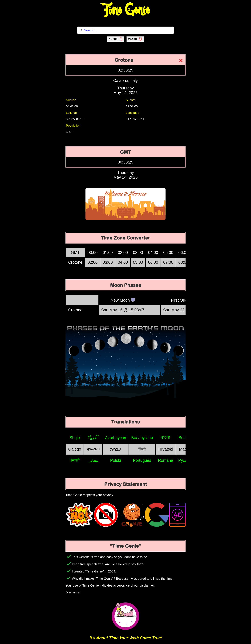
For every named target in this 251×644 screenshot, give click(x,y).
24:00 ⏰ (135, 39)
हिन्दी (142, 449)
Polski (115, 460)
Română (166, 460)
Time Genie (126, 10)
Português (142, 460)
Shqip (75, 438)
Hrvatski (166, 449)
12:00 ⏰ (116, 39)
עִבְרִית (116, 449)
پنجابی (93, 460)
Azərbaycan (116, 438)
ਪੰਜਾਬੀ (75, 460)
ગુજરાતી (93, 449)
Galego (75, 449)
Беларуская (142, 438)
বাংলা (166, 437)
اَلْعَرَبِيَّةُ (93, 438)
